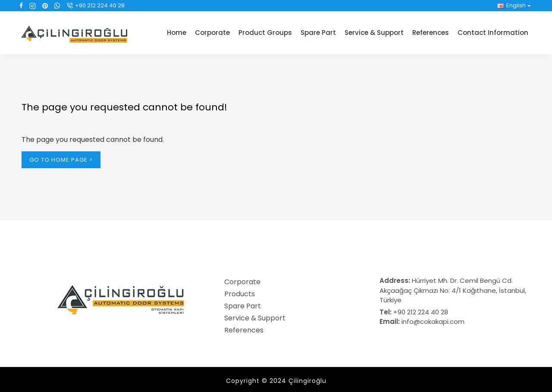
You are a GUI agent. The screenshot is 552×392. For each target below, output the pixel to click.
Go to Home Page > (61, 160)
